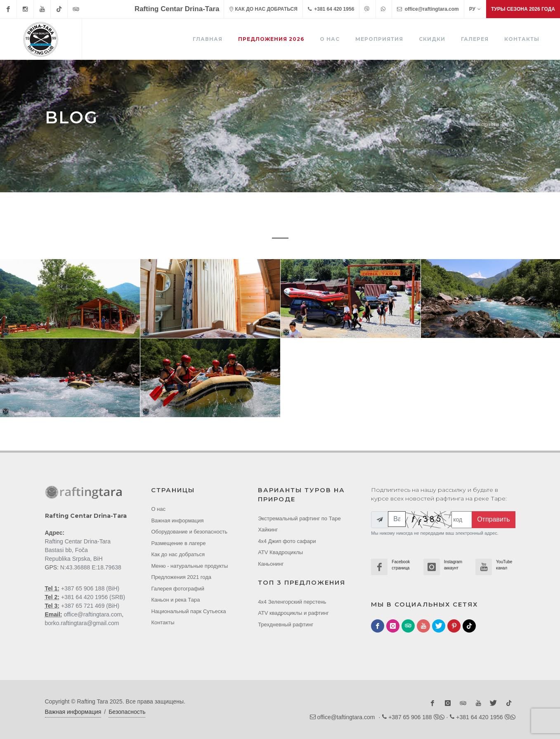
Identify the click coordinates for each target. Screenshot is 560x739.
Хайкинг (268, 530)
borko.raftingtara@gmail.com (82, 623)
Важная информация (177, 521)
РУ (475, 9)
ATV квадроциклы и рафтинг (293, 613)
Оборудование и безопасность (189, 532)
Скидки (432, 39)
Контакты (522, 39)
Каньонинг (271, 564)
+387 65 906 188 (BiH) (89, 588)
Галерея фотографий (178, 589)
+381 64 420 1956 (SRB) (92, 597)
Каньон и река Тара (175, 600)
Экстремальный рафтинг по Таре (299, 518)
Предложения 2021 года (181, 577)
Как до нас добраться (178, 554)
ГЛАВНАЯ (208, 39)
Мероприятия (379, 39)
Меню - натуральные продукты (189, 566)
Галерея (475, 39)
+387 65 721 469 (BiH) (89, 606)
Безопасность (127, 712)
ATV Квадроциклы (280, 552)
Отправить (493, 519)
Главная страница (482, 124)
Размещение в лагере (178, 543)
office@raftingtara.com (428, 9)
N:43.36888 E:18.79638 (91, 567)
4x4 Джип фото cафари (287, 541)
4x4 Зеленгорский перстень (292, 602)
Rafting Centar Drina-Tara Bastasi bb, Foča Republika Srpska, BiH (78, 550)
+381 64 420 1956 (331, 9)
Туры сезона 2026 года (523, 9)
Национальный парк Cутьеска (188, 611)
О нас (330, 39)
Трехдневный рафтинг (286, 624)
